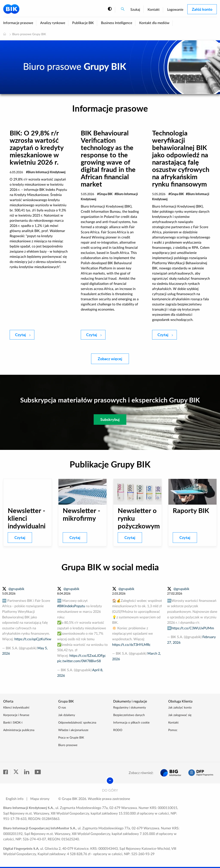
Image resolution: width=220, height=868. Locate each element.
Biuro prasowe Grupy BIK (29, 34)
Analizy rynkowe (53, 23)
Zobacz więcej (110, 359)
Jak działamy (67, 715)
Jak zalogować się (180, 715)
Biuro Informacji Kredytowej (47, 172)
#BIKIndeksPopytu (71, 606)
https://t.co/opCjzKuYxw (33, 639)
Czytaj (25, 334)
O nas (62, 708)
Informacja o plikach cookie (131, 723)
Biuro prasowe (68, 745)
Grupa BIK (106, 194)
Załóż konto (202, 9)
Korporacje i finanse (16, 715)
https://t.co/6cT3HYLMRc (131, 645)
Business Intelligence (117, 23)
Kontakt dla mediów (154, 23)
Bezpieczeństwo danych (129, 715)
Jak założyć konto (180, 708)
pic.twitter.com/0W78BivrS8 (79, 661)
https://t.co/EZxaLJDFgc (88, 656)
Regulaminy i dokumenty (130, 708)
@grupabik (16, 589)
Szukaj (135, 10)
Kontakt (154, 10)
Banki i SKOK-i (13, 723)
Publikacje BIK (83, 23)
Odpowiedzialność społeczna (77, 723)
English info (15, 799)
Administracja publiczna (19, 730)
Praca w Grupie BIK (71, 738)
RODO (118, 730)
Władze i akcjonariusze (73, 730)
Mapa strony (40, 799)
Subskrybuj (110, 419)
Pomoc (173, 730)
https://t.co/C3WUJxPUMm (193, 628)
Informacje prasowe (18, 23)
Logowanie (175, 10)
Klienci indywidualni (16, 708)
